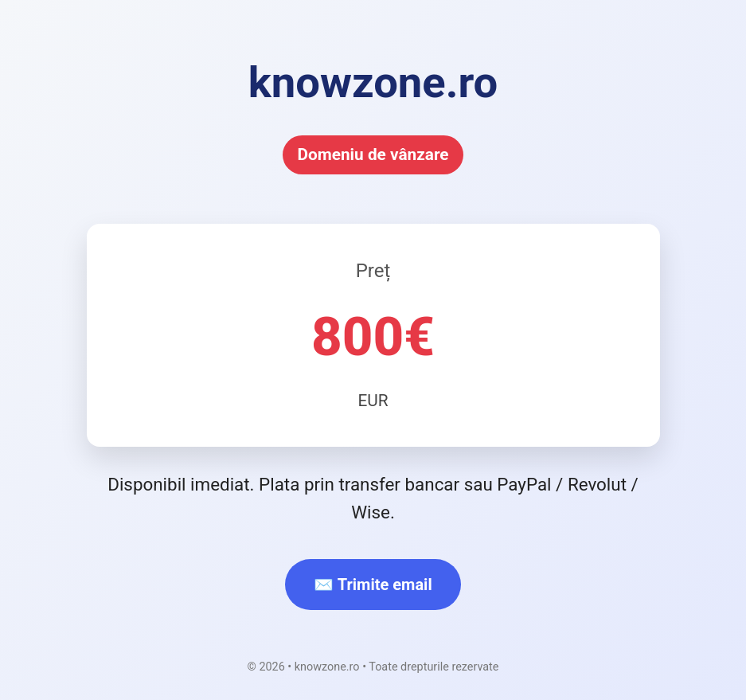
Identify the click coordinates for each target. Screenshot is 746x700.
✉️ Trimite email (373, 585)
